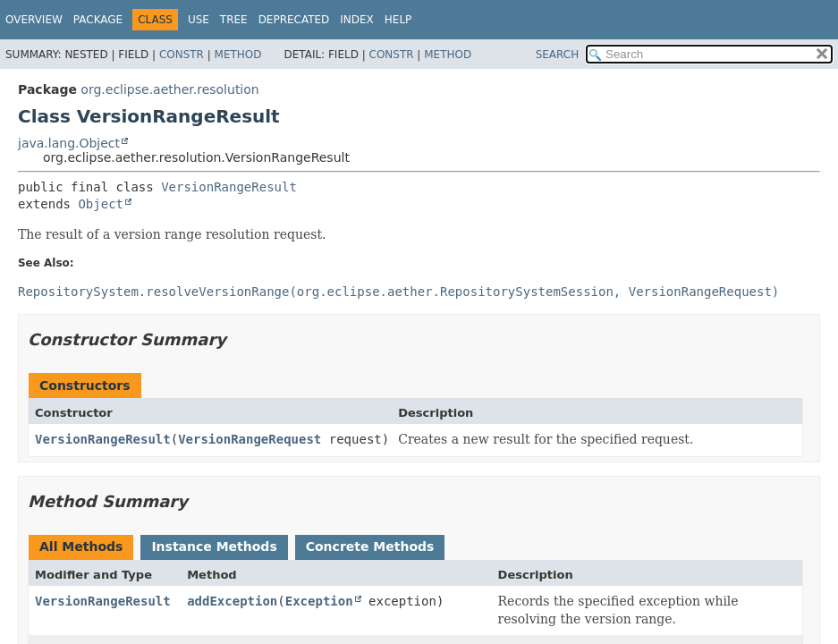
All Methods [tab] (81, 547)
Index (357, 20)
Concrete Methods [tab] (370, 547)
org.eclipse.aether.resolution (169, 89)
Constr (182, 55)
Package (98, 20)
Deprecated (294, 20)
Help (398, 20)
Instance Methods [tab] (214, 547)
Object (101, 204)
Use (199, 20)
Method (238, 55)
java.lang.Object (69, 143)
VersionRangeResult (229, 187)
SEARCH (558, 55)
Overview (34, 20)
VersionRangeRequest (250, 439)
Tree (234, 20)
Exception (319, 601)
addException (232, 601)
